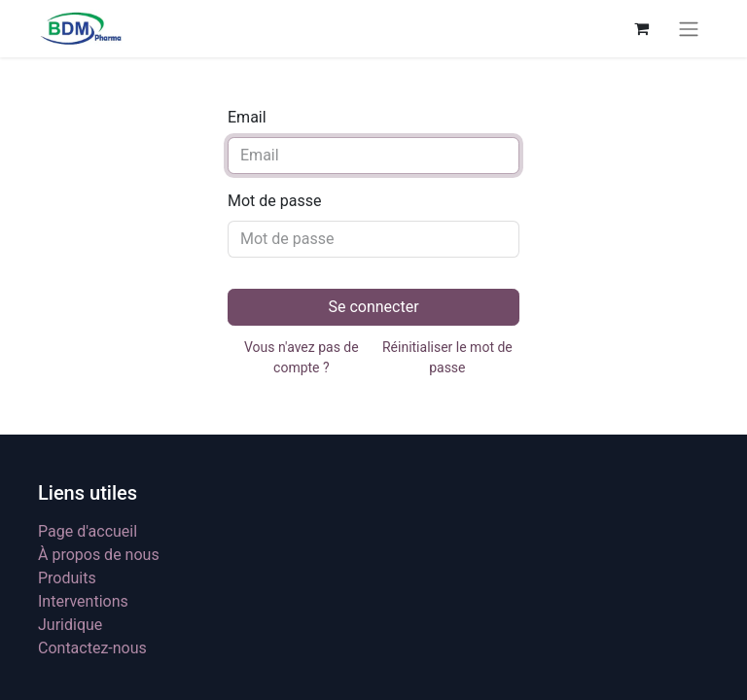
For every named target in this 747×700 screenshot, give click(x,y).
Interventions (83, 601)
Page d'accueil (88, 531)
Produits (67, 578)
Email (247, 117)
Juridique (70, 625)
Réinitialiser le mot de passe (447, 357)
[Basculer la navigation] (689, 29)
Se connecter (373, 307)
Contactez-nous (92, 648)
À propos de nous (99, 555)
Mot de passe (274, 201)
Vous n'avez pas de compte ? (302, 357)
